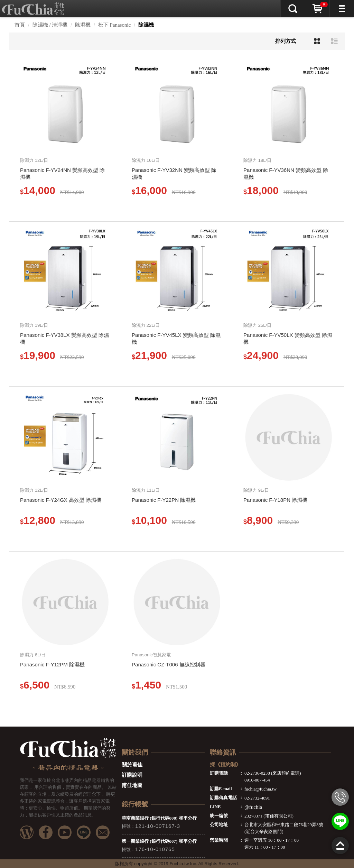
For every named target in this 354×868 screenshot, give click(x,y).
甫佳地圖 (132, 785)
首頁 (20, 25)
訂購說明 (132, 775)
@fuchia (253, 807)
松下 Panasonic (115, 25)
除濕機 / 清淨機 (50, 25)
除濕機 (83, 25)
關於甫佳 (132, 765)
